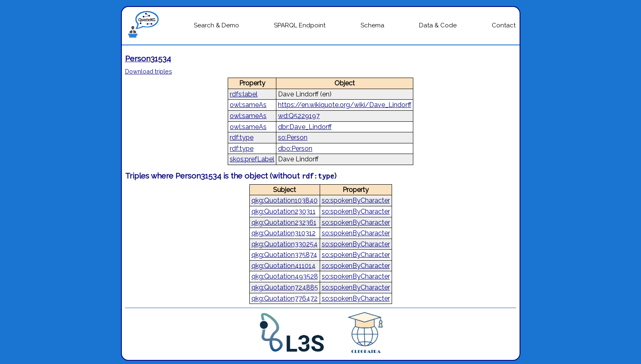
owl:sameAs (248, 105)
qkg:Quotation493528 (285, 276)
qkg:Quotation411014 (284, 266)
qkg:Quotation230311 (284, 211)
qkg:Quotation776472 (285, 298)
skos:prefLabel (252, 159)
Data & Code (438, 25)
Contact (504, 25)
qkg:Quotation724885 (285, 287)
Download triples (149, 71)
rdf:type (242, 137)
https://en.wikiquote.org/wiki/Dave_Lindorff (345, 105)
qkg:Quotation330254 (285, 244)
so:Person (293, 137)
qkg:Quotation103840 (285, 200)
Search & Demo (216, 25)
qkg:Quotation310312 (284, 233)
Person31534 (148, 58)
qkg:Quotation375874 (284, 255)
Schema (372, 25)
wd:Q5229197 (299, 116)
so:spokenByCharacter (356, 200)
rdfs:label (244, 94)
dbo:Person (295, 149)
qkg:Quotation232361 (284, 222)
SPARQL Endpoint (300, 25)
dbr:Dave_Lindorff (305, 127)
